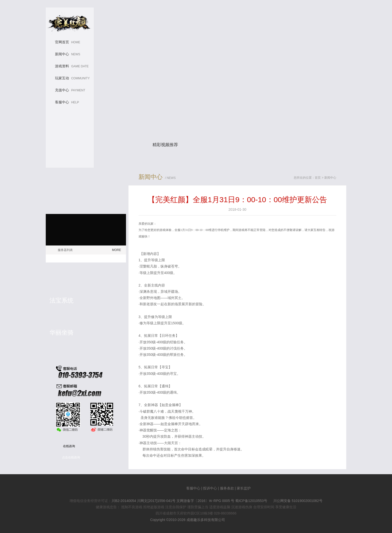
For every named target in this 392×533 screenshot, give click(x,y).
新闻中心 (330, 178)
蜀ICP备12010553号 (251, 501)
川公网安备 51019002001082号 (295, 501)
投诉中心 (210, 488)
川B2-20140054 (124, 501)
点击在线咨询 (71, 457)
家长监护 (244, 488)
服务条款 (227, 488)
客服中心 (193, 488)
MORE (116, 250)
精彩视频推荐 (165, 145)
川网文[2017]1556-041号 (156, 501)
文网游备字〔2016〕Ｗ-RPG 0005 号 (205, 501)
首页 (318, 178)
